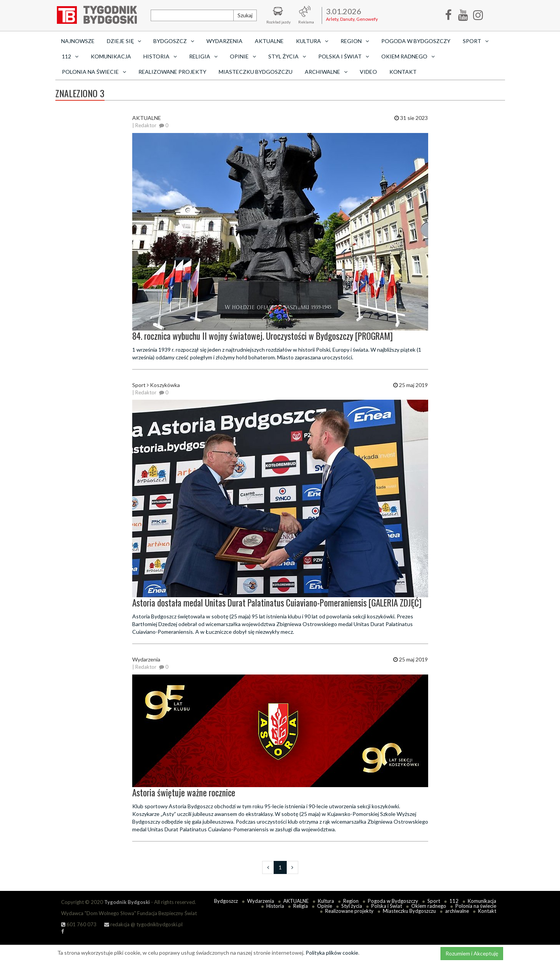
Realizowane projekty (172, 72)
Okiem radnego (429, 906)
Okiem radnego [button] (408, 56)
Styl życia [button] (287, 56)
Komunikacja (111, 56)
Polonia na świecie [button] (94, 72)
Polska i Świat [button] (344, 56)
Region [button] (355, 41)
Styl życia (352, 906)
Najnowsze (78, 41)
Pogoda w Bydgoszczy (416, 41)
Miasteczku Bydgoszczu (256, 72)
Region (351, 901)
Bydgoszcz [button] (174, 41)
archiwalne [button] (326, 72)
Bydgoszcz (226, 901)
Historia (275, 906)
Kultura (326, 901)
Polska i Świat (387, 906)
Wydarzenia (224, 41)
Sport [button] (476, 41)
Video (368, 72)
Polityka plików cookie (332, 953)
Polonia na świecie (476, 906)
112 (454, 901)
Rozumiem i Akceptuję (472, 953)
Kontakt (403, 72)
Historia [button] (160, 56)
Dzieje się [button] (124, 41)
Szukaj (245, 15)
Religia (301, 906)
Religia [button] (203, 56)
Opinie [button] (243, 56)
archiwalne (457, 911)
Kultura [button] (312, 41)
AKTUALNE (269, 41)
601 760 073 (79, 924)
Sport (434, 901)
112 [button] (70, 56)
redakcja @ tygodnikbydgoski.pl (143, 924)
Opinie (325, 906)
